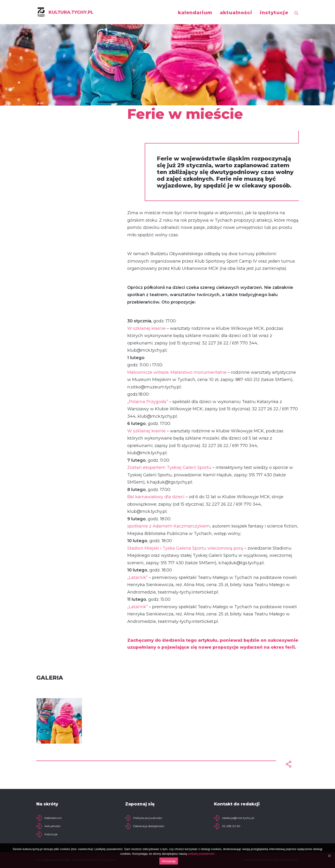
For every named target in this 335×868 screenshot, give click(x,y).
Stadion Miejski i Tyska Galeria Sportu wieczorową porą (185, 548)
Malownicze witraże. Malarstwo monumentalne (177, 372)
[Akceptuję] (329, 856)
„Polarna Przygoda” (148, 402)
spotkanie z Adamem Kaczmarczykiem (169, 526)
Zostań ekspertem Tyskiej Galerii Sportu (169, 467)
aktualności (236, 13)
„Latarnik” (137, 578)
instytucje (274, 13)
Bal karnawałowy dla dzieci (156, 497)
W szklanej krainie (146, 328)
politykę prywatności (201, 854)
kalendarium (195, 13)
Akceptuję (169, 861)
